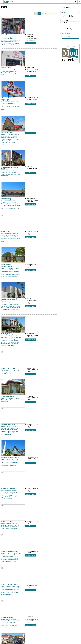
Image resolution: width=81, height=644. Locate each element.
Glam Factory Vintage (27, 447)
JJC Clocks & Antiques (27, 494)
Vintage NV (23, 431)
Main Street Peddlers (27, 478)
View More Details (49, 26)
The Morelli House (26, 207)
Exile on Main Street (27, 380)
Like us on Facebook (25, 614)
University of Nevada (27, 544)
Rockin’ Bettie (24, 36)
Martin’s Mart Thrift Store (28, 528)
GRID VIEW (36, 13)
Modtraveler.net (9, 584)
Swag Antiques (25, 396)
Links (44, 615)
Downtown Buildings (27, 222)
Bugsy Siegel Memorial (28, 302)
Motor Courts (24, 119)
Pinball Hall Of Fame (27, 192)
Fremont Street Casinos (28, 284)
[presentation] (55, 600)
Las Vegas (76, 2)
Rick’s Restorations (26, 365)
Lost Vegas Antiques (27, 413)
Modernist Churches (26, 253)
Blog (44, 617)
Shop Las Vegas (66, 23)
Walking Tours (25, 334)
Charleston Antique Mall (28, 349)
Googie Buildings (25, 69)
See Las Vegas (65, 20)
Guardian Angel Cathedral (29, 238)
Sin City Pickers (25, 463)
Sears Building (25, 101)
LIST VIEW (39, 13)
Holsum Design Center (27, 512)
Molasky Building (26, 173)
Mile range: (63, 36)
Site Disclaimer (44, 642)
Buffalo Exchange (26, 318)
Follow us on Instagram (10, 614)
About (44, 613)
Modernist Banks (25, 269)
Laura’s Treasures (26, 18)
